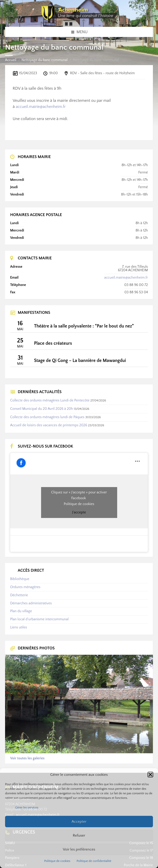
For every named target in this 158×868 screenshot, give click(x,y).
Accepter (79, 822)
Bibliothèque (20, 579)
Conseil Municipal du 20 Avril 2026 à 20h (42, 409)
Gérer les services (27, 808)
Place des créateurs (53, 343)
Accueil (11, 60)
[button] (150, 775)
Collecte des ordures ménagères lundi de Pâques (47, 417)
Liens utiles (19, 627)
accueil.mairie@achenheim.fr (41, 107)
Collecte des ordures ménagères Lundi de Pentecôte (50, 400)
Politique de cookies (57, 861)
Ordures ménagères (25, 587)
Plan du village (21, 611)
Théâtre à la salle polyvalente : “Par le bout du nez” (84, 326)
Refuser (79, 835)
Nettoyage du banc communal (45, 60)
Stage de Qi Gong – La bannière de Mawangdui (80, 361)
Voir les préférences (79, 849)
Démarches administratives (31, 603)
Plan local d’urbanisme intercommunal (39, 619)
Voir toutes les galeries (27, 758)
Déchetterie (19, 595)
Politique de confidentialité (94, 861)
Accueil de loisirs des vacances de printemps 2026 (49, 425)
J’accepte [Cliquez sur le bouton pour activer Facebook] (79, 512)
